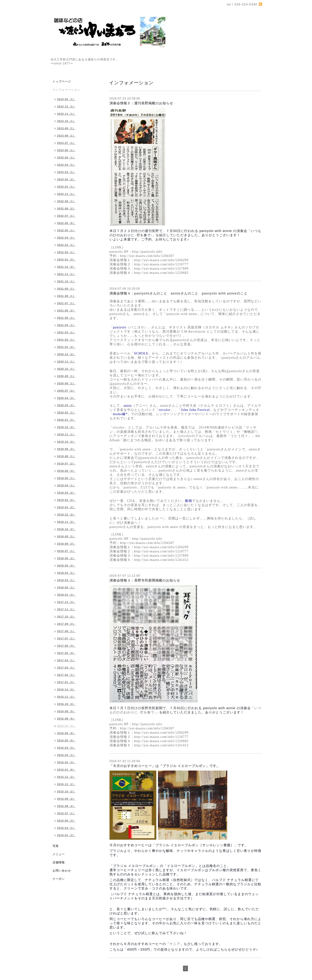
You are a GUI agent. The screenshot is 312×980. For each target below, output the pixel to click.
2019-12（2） (67, 427)
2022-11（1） (67, 194)
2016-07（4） (67, 726)
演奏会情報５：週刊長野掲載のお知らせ (141, 103)
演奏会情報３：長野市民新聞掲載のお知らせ (145, 580)
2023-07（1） (67, 143)
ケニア (175, 944)
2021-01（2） (67, 347)
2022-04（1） (67, 238)
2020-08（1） (67, 383)
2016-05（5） (67, 740)
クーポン (59, 879)
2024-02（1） (67, 99)
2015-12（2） (67, 777)
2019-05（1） (67, 478)
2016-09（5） (67, 711)
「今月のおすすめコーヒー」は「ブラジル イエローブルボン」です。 (165, 766)
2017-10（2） (67, 617)
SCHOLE (141, 353)
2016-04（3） (67, 748)
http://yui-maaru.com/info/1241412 (161, 560)
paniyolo (120, 327)
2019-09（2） (67, 449)
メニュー (59, 854)
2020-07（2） (67, 391)
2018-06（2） (67, 558)
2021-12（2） (67, 267)
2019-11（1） (67, 434)
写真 (56, 846)
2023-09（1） (67, 128)
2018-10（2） (67, 529)
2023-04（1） (67, 165)
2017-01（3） (67, 682)
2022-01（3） (67, 260)
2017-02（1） (67, 675)
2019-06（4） (67, 471)
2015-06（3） (67, 821)
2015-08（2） (67, 806)
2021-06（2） (67, 311)
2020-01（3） (67, 420)
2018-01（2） (67, 595)
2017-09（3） (67, 624)
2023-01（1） (67, 187)
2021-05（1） (67, 318)
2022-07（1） (67, 216)
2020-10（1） (67, 369)
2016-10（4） (67, 704)
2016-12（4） (67, 689)
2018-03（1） (67, 580)
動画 (189, 501)
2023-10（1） (67, 121)
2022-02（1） (67, 252)
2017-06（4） (67, 646)
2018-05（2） (67, 566)
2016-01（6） (67, 770)
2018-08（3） (67, 544)
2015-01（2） (67, 835)
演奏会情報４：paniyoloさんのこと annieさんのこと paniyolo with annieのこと (178, 293)
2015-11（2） (67, 784)
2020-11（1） (67, 362)
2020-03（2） (67, 405)
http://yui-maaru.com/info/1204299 (161, 260)
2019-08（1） (67, 456)
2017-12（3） (67, 602)
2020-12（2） (67, 354)
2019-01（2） (67, 507)
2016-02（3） (67, 762)
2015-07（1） (67, 813)
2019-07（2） (67, 464)
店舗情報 (59, 862)
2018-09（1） (67, 536)
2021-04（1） (67, 325)
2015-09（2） (67, 799)
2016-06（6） (67, 733)
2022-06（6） (67, 223)
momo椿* (120, 414)
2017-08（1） (67, 631)
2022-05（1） (67, 230)
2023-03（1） (67, 172)
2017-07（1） (67, 638)
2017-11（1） (67, 609)
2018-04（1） (67, 573)
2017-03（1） (67, 668)
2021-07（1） (67, 303)
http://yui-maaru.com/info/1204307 (147, 256)
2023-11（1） (67, 114)
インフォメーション (66, 90)
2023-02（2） (67, 179)
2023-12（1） (67, 106)
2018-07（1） (67, 551)
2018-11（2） (67, 522)
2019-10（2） (67, 442)
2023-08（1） (67, 136)
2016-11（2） (67, 697)
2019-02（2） (67, 500)
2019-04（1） (67, 485)
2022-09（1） (67, 201)
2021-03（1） (67, 332)
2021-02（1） (67, 340)
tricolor (165, 410)
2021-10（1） (67, 281)
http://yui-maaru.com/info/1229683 (161, 273)
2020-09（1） (67, 376)
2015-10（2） (67, 791)
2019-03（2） (67, 493)
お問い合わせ (62, 871)
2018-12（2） (67, 515)
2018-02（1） (67, 587)
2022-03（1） (67, 245)
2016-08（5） (67, 719)
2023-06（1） (67, 150)
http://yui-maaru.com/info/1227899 (161, 269)
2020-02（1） (67, 413)
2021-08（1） (67, 296)
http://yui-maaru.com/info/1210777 (161, 264)
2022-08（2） (67, 209)
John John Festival (195, 410)
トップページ (62, 82)
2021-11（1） (67, 274)
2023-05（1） (67, 157)
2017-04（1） (67, 660)
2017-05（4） (67, 653)
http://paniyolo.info (147, 252)
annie (128, 406)
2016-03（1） (67, 755)
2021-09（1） (67, 289)
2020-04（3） (67, 398)
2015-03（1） (67, 828)
